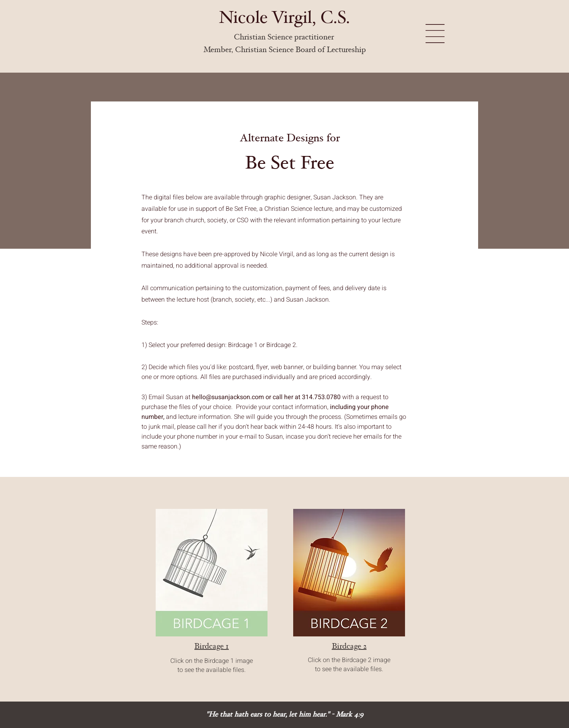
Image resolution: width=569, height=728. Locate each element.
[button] (435, 34)
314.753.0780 (321, 397)
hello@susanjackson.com (228, 397)
